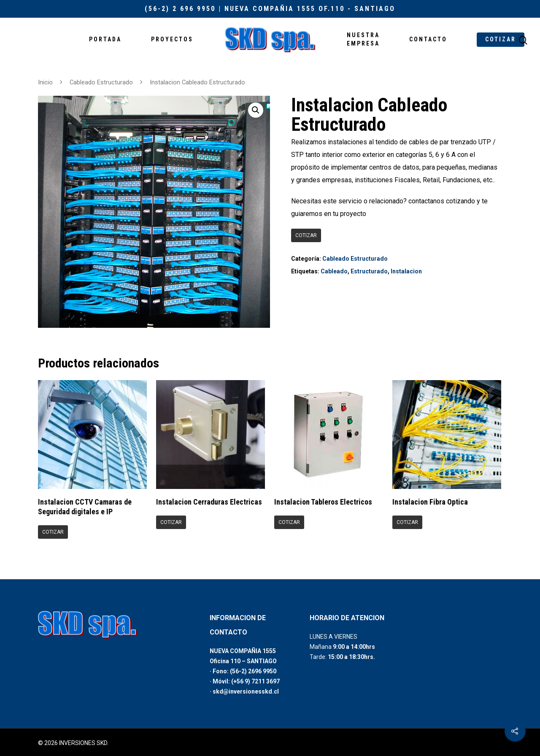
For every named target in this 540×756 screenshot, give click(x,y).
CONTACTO (428, 39)
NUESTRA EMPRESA (363, 39)
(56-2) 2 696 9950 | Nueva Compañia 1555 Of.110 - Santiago (270, 9)
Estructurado (369, 271)
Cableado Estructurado (101, 82)
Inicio (45, 82)
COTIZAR (501, 39)
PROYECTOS (172, 39)
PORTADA (105, 39)
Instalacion (406, 271)
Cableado (334, 271)
